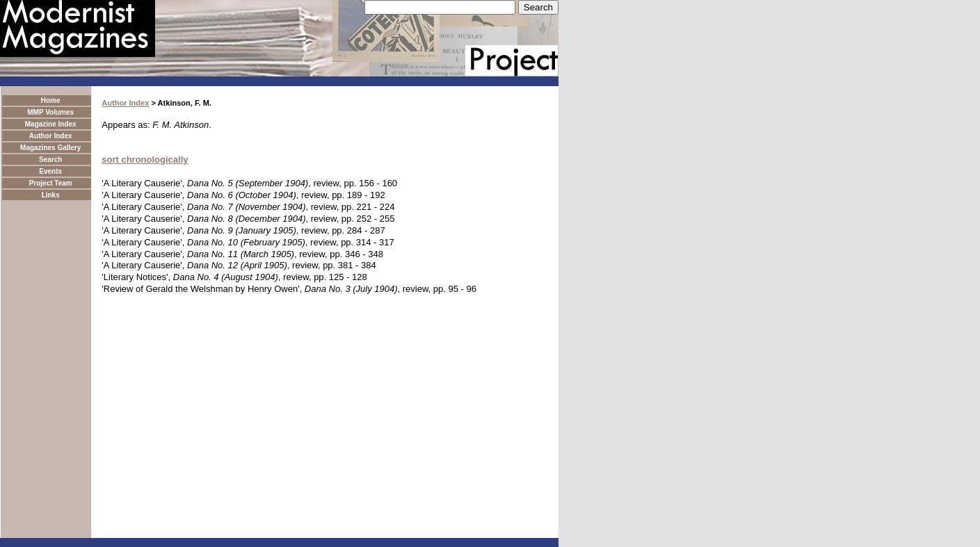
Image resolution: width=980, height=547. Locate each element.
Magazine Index (51, 124)
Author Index (51, 136)
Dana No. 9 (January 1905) (242, 230)
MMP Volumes (50, 112)
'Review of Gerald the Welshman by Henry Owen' (200, 289)
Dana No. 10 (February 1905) (246, 242)
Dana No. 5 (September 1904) (248, 183)
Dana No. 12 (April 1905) (237, 265)
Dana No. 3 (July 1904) (351, 289)
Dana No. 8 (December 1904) (247, 219)
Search (50, 160)
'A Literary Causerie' (142, 183)
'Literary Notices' (135, 277)
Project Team (51, 183)
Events (50, 171)
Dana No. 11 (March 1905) (241, 254)
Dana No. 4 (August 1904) (226, 277)
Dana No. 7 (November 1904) (247, 207)
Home (51, 100)
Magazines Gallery (50, 148)
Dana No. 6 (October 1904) (242, 195)
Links (51, 195)
